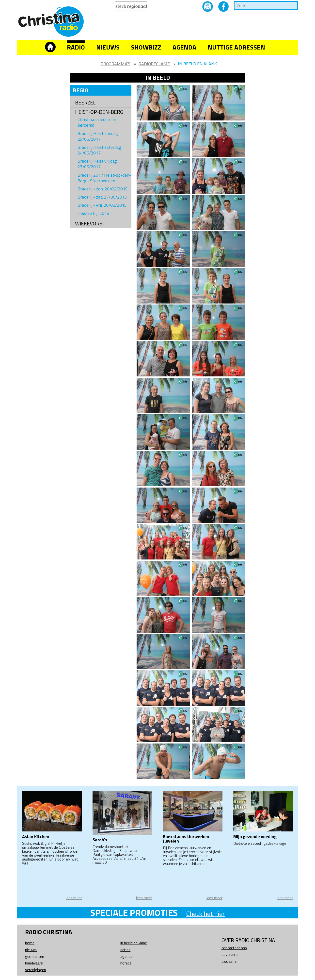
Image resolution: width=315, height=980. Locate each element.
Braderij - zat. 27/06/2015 (102, 197)
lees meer (74, 898)
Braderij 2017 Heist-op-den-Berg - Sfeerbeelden (104, 178)
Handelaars (34, 963)
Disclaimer (230, 961)
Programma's (116, 64)
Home (30, 943)
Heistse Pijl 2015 (93, 213)
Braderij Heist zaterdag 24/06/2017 (99, 150)
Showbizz (146, 47)
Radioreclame (154, 64)
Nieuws (108, 47)
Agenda (184, 47)
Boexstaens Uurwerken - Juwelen (187, 839)
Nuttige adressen (236, 47)
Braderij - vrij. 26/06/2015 (102, 205)
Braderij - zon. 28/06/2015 (103, 189)
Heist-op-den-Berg (99, 112)
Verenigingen (36, 970)
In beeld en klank (197, 64)
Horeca (126, 963)
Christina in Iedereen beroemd (97, 122)
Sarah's (100, 840)
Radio (76, 47)
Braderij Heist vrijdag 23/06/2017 (97, 164)
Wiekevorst (90, 224)
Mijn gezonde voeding (255, 836)
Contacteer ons (234, 948)
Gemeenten (35, 956)
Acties (125, 950)
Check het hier (205, 914)
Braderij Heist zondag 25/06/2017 (98, 136)
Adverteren (230, 954)
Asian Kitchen (36, 836)
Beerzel (85, 103)
